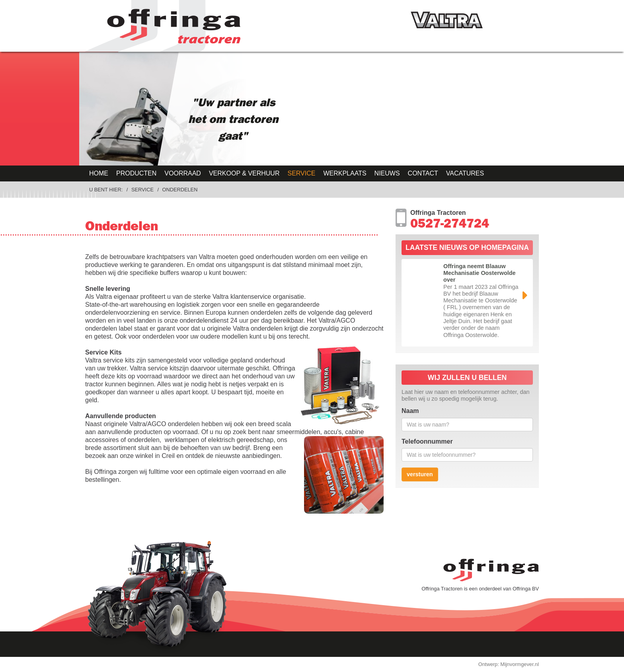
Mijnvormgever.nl (520, 664)
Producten (136, 173)
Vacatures (465, 173)
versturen (420, 474)
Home (99, 173)
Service (301, 173)
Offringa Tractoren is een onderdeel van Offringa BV (480, 589)
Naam (410, 411)
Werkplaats (345, 173)
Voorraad (183, 173)
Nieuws (387, 173)
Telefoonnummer (427, 441)
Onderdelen (180, 190)
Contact (423, 173)
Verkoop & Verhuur (244, 173)
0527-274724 (450, 225)
